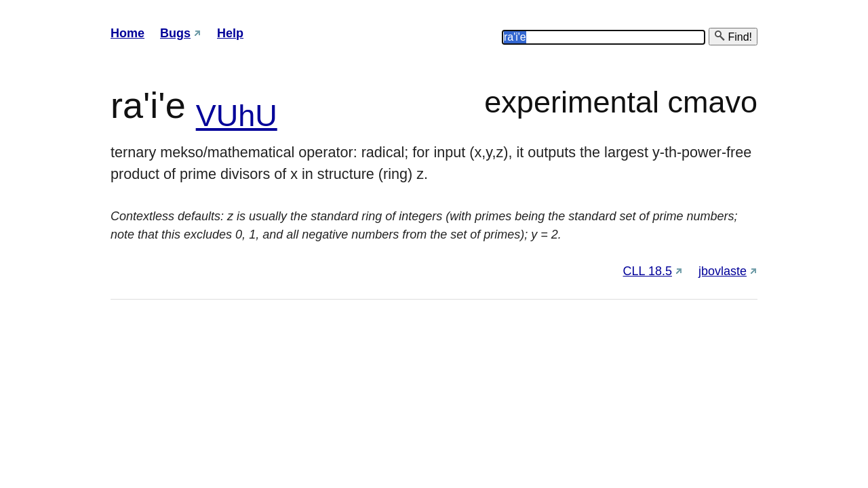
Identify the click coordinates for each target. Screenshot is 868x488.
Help (230, 33)
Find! (733, 36)
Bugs (175, 33)
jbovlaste (723, 271)
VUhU (237, 116)
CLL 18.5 (648, 271)
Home (127, 33)
